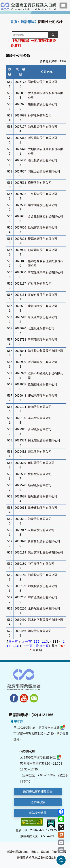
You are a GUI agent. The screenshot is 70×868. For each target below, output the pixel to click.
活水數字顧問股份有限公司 (46, 620)
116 (16, 646)
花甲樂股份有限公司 (41, 564)
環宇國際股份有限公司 (43, 205)
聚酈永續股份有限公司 (43, 239)
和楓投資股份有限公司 (43, 586)
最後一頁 (43, 646)
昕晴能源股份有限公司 (43, 340)
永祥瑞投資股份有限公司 (44, 609)
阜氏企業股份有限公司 (43, 317)
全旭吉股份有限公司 (41, 530)
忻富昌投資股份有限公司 (44, 541)
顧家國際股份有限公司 (43, 250)
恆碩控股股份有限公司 (43, 384)
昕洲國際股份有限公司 (43, 362)
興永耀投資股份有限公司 (44, 440)
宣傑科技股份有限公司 (43, 295)
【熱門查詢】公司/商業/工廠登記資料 (33, 43)
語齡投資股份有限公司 (43, 82)
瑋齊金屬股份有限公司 (43, 597)
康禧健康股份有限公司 (43, 306)
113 (45, 642)
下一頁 (27, 646)
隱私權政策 (38, 802)
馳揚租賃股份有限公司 (43, 104)
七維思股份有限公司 (41, 328)
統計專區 (28, 22)
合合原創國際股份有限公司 (46, 216)
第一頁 (13, 642)
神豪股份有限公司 (40, 519)
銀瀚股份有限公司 (40, 407)
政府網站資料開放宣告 (38, 791)
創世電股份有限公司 (41, 463)
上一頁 (27, 642)
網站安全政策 (38, 813)
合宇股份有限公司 (40, 429)
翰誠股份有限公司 (40, 631)
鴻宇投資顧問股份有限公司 (46, 351)
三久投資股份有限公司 (43, 194)
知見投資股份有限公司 (43, 127)
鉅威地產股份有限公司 (43, 396)
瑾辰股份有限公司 (40, 183)
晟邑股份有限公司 (40, 452)
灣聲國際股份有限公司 (43, 138)
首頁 (14, 22)
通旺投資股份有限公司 (43, 160)
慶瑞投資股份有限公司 (43, 496)
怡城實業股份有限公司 (43, 228)
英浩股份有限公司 (40, 418)
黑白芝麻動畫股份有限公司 (46, 552)
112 (37, 642)
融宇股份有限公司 (40, 485)
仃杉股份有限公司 (40, 284)
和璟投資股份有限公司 (43, 575)
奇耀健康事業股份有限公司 (46, 272)
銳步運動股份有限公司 (43, 508)
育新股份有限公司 (40, 474)
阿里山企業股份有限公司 (44, 171)
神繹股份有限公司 (40, 115)
